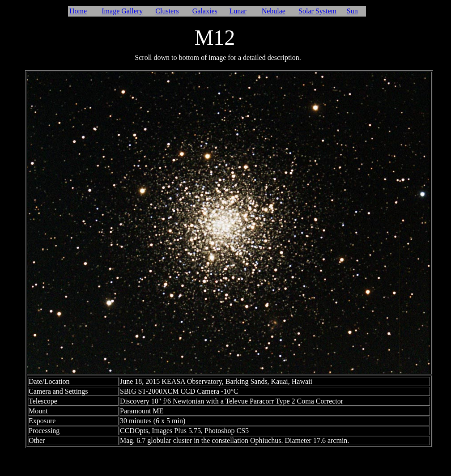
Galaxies (205, 11)
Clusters (167, 11)
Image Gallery (122, 11)
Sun (352, 11)
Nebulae (274, 11)
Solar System (317, 11)
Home (78, 11)
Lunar (238, 11)
